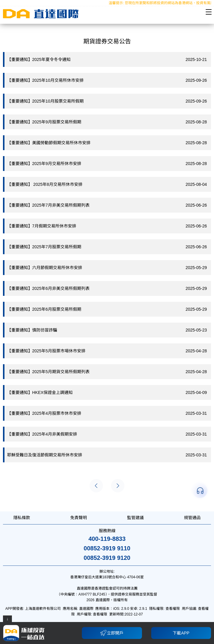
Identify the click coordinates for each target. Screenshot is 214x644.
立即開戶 (112, 633)
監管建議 (135, 518)
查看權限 (173, 609)
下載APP (181, 633)
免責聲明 (79, 518)
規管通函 (192, 518)
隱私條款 (22, 518)
